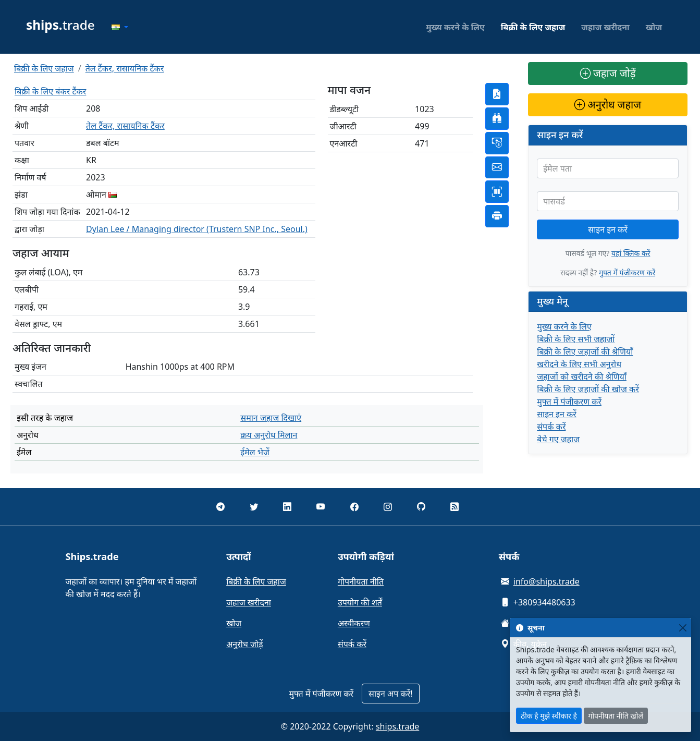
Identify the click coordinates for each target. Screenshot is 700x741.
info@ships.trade (547, 581)
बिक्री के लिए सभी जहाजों (576, 339)
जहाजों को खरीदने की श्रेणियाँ (582, 376)
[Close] (683, 628)
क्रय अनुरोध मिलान (269, 435)
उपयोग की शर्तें (360, 602)
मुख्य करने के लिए (455, 27)
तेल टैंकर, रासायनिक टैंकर (125, 68)
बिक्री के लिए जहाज (533, 27)
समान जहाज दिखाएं (271, 418)
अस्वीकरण (354, 623)
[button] (120, 27)
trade (60, 25)
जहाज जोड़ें (608, 73)
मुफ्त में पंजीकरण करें (627, 272)
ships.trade (397, 726)
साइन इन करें (608, 229)
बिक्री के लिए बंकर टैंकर (50, 91)
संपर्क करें (551, 427)
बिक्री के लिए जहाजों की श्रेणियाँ (585, 351)
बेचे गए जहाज (558, 439)
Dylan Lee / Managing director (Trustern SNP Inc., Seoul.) (197, 229)
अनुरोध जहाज (608, 105)
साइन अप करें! (390, 694)
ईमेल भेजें (255, 452)
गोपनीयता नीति (361, 581)
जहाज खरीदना (605, 27)
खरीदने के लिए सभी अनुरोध (579, 364)
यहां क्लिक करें (631, 253)
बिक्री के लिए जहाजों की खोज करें (588, 389)
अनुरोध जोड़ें (244, 644)
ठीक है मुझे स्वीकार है (549, 716)
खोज (654, 27)
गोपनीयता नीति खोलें (616, 716)
